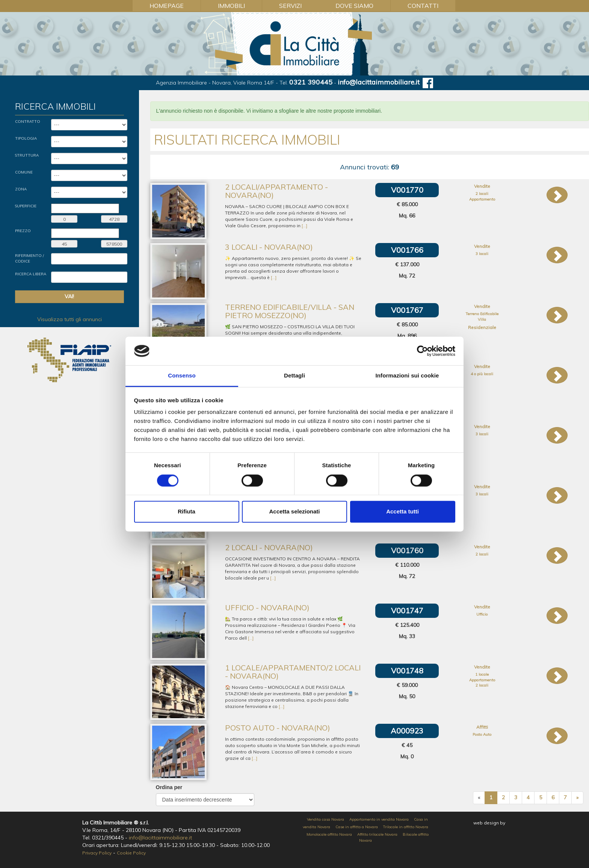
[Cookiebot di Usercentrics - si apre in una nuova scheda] (422, 351)
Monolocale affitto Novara (329, 834)
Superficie (26, 206)
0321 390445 (311, 82)
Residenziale (482, 327)
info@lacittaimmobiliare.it (379, 82)
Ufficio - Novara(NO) (267, 608)
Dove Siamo (354, 6)
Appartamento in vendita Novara (379, 819)
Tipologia (26, 138)
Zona (21, 189)
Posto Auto (482, 734)
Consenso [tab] (182, 376)
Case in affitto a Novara (357, 827)
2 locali (482, 194)
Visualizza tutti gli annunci (69, 319)
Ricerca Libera (31, 274)
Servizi (290, 6)
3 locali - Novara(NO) (269, 247)
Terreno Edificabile (482, 314)
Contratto (28, 122)
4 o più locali (482, 374)
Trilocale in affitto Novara (406, 827)
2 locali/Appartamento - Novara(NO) (276, 191)
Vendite (482, 186)
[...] (304, 226)
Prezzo (23, 231)
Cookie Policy (131, 853)
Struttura (27, 155)
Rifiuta (187, 512)
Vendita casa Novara (325, 819)
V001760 (407, 550)
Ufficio (482, 614)
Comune (24, 172)
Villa (482, 319)
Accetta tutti (402, 512)
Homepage (167, 6)
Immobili (231, 6)
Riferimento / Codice (29, 258)
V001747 (407, 611)
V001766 (407, 250)
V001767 (407, 310)
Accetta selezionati (294, 512)
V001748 (407, 671)
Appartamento (482, 199)
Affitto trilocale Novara (377, 834)
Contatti (423, 6)
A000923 (407, 731)
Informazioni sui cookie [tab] (407, 376)
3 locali (482, 254)
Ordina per (169, 787)
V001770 (407, 190)
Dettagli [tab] (294, 376)
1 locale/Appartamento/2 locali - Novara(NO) (293, 672)
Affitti (482, 727)
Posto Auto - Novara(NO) (278, 728)
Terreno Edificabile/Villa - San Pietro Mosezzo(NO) (290, 311)
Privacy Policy (97, 853)
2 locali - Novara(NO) (269, 547)
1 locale (482, 674)
